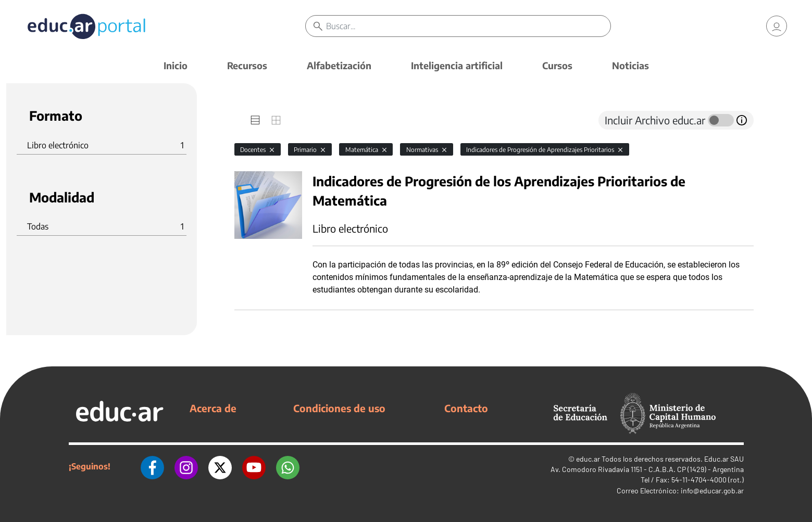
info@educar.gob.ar (712, 491)
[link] (777, 26)
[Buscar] (468, 26)
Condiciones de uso (339, 408)
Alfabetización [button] (339, 65)
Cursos (557, 65)
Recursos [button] (247, 65)
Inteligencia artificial (457, 65)
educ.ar (588, 459)
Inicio (176, 65)
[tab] (255, 120)
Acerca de (213, 408)
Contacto (466, 408)
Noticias (630, 65)
